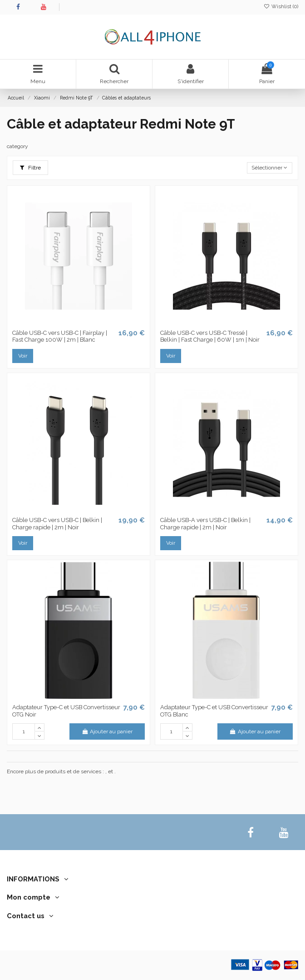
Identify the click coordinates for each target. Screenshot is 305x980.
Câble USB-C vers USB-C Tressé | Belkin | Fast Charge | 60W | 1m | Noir (210, 336)
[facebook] (251, 833)
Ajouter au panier (107, 731)
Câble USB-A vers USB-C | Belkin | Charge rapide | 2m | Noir (205, 524)
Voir (23, 356)
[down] (39, 736)
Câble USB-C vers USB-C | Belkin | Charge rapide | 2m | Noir (57, 524)
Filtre (30, 168)
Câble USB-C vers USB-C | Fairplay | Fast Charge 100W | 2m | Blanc (60, 336)
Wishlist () (281, 7)
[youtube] (284, 833)
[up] (39, 727)
